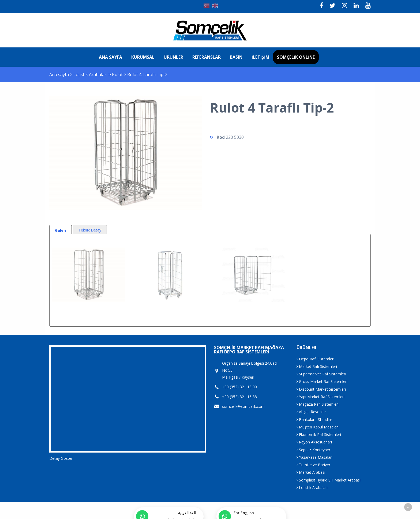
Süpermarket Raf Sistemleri (321, 374)
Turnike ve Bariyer (313, 465)
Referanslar (207, 57)
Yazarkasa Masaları (314, 457)
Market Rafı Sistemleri (317, 366)
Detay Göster (61, 458)
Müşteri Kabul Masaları (318, 427)
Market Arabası (311, 472)
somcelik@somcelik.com (243, 406)
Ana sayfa (110, 57)
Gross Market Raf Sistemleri (322, 381)
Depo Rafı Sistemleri (315, 359)
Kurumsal (143, 57)
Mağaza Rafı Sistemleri (318, 404)
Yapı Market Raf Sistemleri (320, 397)
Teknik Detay (90, 230)
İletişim (260, 57)
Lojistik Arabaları (91, 74)
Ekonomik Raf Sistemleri (319, 434)
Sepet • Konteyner (313, 450)
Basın (236, 57)
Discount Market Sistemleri (321, 389)
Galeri (61, 230)
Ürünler (173, 57)
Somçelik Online (296, 57)
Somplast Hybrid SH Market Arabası (329, 480)
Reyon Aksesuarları (314, 442)
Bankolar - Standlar (314, 419)
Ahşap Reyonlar (311, 412)
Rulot (118, 74)
